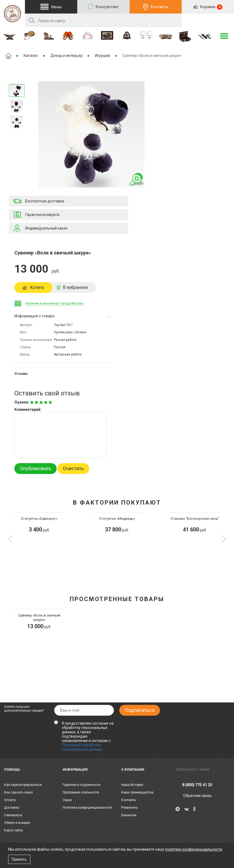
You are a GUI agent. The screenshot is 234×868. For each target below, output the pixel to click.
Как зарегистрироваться (23, 785)
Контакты (159, 7)
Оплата (10, 800)
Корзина (211, 7)
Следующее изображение (17, 77)
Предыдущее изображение (17, 136)
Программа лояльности (81, 792)
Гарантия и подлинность (81, 785)
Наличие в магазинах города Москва (55, 304)
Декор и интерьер (67, 56)
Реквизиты (129, 808)
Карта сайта (13, 830)
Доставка (12, 808)
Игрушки (102, 56)
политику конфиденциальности (194, 849)
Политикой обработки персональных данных (82, 747)
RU (208, 21)
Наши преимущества (137, 792)
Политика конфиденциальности (87, 808)
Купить (37, 287)
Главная (8, 56)
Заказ (67, 800)
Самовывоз (13, 815)
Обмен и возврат (17, 823)
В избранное (76, 287)
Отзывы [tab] (21, 374)
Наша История (132, 785)
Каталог (31, 56)
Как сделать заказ (18, 792)
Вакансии (129, 815)
